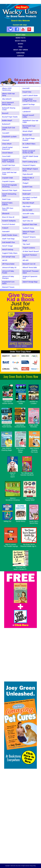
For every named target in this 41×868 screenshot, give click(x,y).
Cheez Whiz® (7, 144)
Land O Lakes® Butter (30, 95)
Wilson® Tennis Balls (30, 267)
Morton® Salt (27, 135)
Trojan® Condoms (29, 248)
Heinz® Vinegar (7, 246)
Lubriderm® (27, 112)
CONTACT (20, 56)
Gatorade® (6, 232)
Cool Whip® (6, 169)
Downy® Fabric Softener (7, 204)
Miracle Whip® (28, 131)
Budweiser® (6, 124)
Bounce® (5, 113)
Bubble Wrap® (7, 120)
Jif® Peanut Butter (8, 264)
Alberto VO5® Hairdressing (7, 89)
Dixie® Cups (6, 199)
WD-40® (26, 260)
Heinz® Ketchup (8, 250)
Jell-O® (5, 260)
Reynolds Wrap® (28, 203)
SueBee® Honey (28, 228)
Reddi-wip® (27, 194)
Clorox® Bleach (7, 153)
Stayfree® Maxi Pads (30, 224)
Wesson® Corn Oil (29, 264)
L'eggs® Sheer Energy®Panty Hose (30, 100)
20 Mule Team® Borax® (31, 251)
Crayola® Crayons (8, 181)
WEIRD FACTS (21, 38)
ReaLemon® (27, 190)
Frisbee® (5, 228)
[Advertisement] (20, 841)
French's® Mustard (9, 224)
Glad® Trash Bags (8, 239)
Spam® (25, 217)
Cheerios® (6, 140)
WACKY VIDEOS (20, 41)
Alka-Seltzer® (7, 99)
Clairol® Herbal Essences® (7, 148)
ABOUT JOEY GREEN (20, 50)
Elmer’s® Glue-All (8, 217)
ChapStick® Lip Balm (9, 137)
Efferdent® (6, 214)
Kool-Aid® (26, 88)
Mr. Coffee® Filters (29, 144)
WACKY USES (20, 35)
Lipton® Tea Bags (29, 104)
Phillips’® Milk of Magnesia (28, 179)
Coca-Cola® (6, 156)
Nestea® (26, 147)
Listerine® (26, 108)
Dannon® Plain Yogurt (10, 190)
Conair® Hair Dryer (9, 165)
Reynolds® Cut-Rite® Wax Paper (30, 198)
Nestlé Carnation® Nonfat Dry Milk (29, 152)
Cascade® (6, 133)
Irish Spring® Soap (9, 257)
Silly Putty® (27, 206)
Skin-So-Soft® (27, 210)
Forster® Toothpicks (9, 221)
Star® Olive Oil (28, 221)
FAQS (20, 47)
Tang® (25, 241)
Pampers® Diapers (29, 165)
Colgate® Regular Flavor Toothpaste (8, 161)
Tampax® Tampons (29, 237)
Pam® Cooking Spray (30, 162)
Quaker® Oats (28, 187)
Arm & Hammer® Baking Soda (8, 103)
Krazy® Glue (27, 92)
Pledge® (26, 183)
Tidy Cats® (26, 244)
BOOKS (21, 44)
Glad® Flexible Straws (10, 235)
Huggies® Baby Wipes (10, 253)
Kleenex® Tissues (8, 287)
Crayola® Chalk (7, 178)
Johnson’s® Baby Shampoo (8, 277)
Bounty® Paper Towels (10, 117)
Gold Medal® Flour (9, 242)
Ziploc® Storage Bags (30, 282)
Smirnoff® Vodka (28, 214)
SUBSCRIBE (20, 53)
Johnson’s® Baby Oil (9, 267)
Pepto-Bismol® (28, 174)
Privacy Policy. (33, 866)
